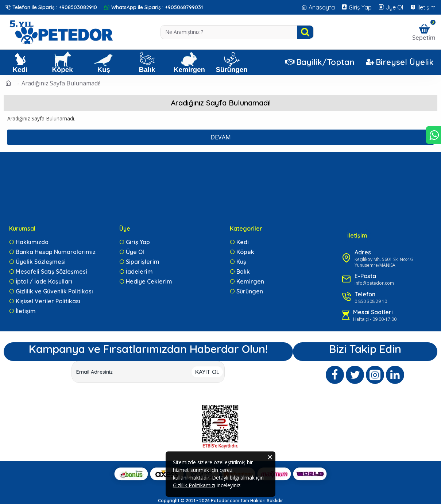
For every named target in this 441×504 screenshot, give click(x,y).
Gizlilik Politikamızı (194, 486)
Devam (221, 137)
